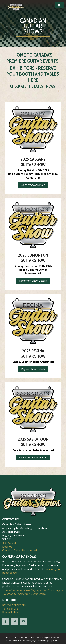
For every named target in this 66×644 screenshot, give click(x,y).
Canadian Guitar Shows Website (21, 550)
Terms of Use (10, 609)
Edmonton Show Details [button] (33, 281)
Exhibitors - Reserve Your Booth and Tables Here (33, 74)
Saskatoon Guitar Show (31, 594)
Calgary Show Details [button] (33, 185)
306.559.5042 (10, 543)
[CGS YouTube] (24, 621)
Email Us (7, 547)
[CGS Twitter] (15, 621)
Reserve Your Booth (14, 605)
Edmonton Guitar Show (16, 590)
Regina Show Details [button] (33, 369)
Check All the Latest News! (33, 86)
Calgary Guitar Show (43, 590)
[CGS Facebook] (6, 621)
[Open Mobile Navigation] (59, 5)
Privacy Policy (10, 612)
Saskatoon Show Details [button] (33, 458)
